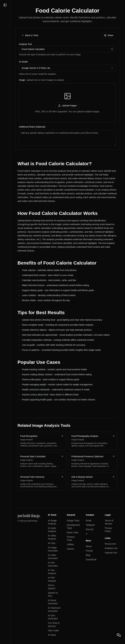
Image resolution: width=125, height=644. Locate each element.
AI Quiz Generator (53, 617)
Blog (88, 555)
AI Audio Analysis (52, 530)
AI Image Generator (53, 549)
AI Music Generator (53, 602)
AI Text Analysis (52, 572)
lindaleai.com (111, 548)
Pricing (89, 551)
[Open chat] (119, 635)
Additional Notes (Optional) (32, 127)
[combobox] (68, 68)
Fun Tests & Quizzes (54, 625)
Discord (90, 529)
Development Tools (73, 527)
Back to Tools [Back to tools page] (30, 35)
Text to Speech (52, 587)
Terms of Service (109, 522)
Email (89, 521)
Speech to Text (53, 594)
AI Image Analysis (52, 522)
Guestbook (91, 559)
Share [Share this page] (109, 35)
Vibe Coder (53, 630)
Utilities (71, 544)
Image (42, 80)
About (89, 546)
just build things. (31, 521)
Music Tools (73, 532)
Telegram (90, 525)
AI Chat (52, 543)
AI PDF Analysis (52, 579)
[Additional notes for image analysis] (68, 138)
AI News (52, 635)
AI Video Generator (53, 557)
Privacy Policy (108, 530)
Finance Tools (71, 538)
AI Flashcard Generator (54, 609)
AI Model (23, 62)
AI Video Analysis (52, 537)
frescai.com (111, 544)
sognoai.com (111, 553)
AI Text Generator (53, 564)
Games (71, 549)
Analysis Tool (25, 44)
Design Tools (73, 521)
